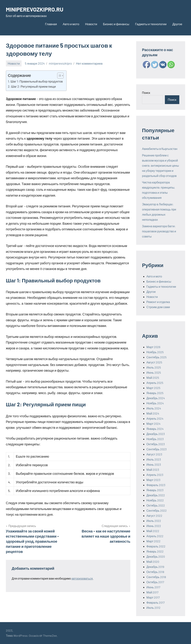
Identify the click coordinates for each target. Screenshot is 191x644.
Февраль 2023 (156, 485)
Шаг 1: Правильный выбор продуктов (37, 81)
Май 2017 (152, 592)
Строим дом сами (158, 307)
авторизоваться (82, 578)
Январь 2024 (155, 429)
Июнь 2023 (154, 464)
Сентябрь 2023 (156, 449)
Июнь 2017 (153, 587)
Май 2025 (153, 378)
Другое (177, 24)
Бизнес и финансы (116, 24)
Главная (51, 24)
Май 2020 (153, 562)
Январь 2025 (155, 393)
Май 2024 (153, 413)
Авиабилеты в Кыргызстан (160, 149)
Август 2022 (154, 516)
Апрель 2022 (155, 536)
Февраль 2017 (156, 602)
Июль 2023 (154, 459)
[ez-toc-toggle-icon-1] (59, 76)
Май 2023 (153, 470)
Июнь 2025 (154, 372)
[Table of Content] (60, 76)
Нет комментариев (89, 63)
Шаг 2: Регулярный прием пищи (33, 86)
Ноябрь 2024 (155, 403)
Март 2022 (153, 541)
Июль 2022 (154, 521)
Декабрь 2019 (155, 567)
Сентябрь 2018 (156, 577)
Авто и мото (71, 24)
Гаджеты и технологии (151, 24)
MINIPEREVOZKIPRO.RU (36, 9)
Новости (91, 24)
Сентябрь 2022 (157, 510)
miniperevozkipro (60, 63)
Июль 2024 (154, 408)
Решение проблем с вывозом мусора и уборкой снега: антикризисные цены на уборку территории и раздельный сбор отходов (160, 165)
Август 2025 (154, 362)
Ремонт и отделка (158, 302)
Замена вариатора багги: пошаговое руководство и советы (159, 231)
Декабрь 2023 (156, 434)
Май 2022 (153, 531)
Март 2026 (153, 347)
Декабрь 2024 (156, 398)
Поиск (146, 93)
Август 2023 (154, 454)
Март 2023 (153, 480)
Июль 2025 (154, 367)
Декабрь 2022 (156, 495)
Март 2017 (153, 597)
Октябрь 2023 (156, 444)
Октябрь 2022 (156, 505)
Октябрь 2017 (155, 582)
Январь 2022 (155, 551)
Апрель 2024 (155, 418)
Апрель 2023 (155, 475)
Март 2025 (153, 388)
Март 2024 (153, 424)
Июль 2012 (153, 608)
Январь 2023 (155, 490)
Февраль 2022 (156, 546)
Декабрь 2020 (156, 556)
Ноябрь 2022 (155, 500)
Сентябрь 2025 (156, 357)
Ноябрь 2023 (155, 439)
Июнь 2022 (154, 526)
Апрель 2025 (155, 383)
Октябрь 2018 (155, 572)
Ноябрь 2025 (155, 352)
